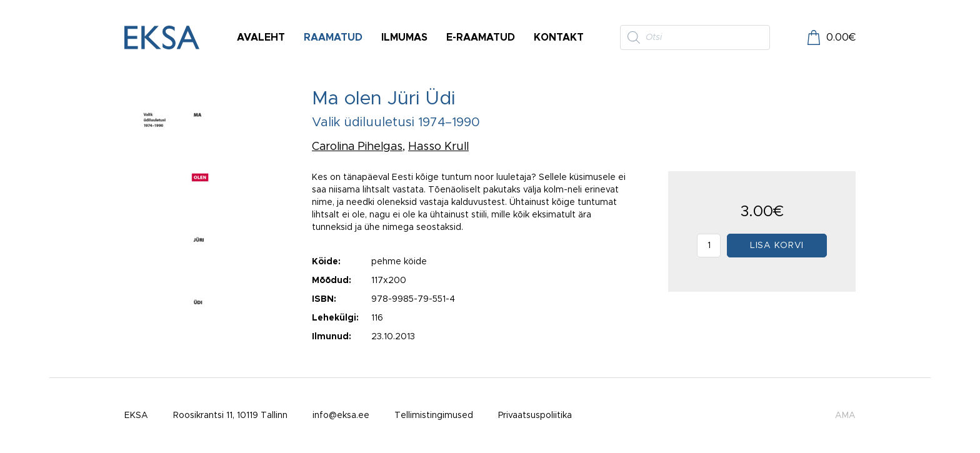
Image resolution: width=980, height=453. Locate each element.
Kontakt (559, 37)
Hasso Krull (438, 147)
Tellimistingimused (434, 416)
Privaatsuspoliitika (535, 416)
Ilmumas (404, 37)
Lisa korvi (777, 246)
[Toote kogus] (709, 246)
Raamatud (333, 37)
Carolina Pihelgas (357, 147)
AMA (845, 416)
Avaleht (261, 37)
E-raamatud (481, 37)
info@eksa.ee (341, 416)
